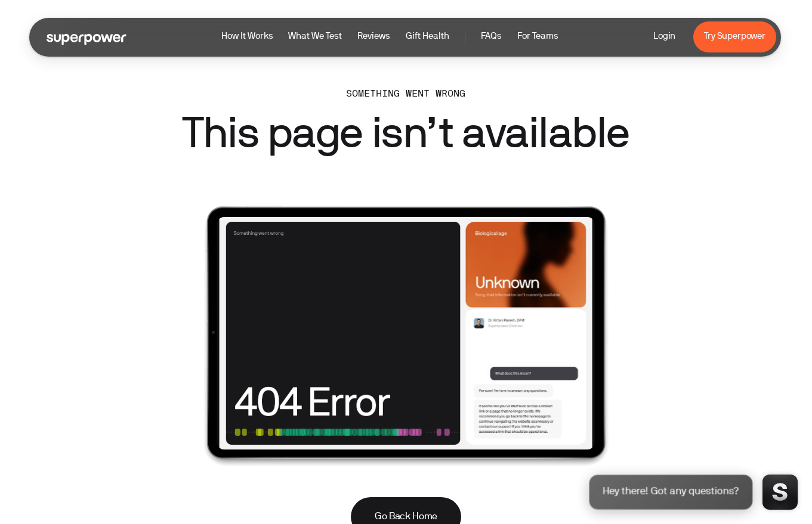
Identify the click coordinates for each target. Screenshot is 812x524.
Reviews (374, 37)
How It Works (247, 37)
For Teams (538, 37)
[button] (390, 37)
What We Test (315, 37)
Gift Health (427, 37)
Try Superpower (734, 37)
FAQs (491, 37)
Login (664, 37)
